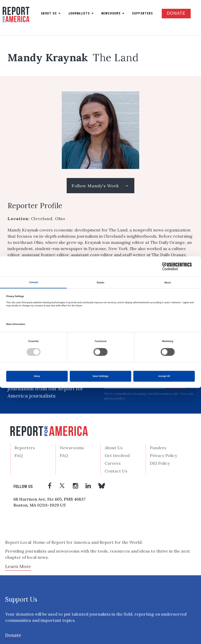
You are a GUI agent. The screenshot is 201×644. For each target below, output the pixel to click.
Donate (176, 13)
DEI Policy (160, 463)
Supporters (142, 13)
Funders (158, 448)
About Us (114, 448)
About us (51, 13)
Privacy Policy (163, 455)
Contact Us (116, 471)
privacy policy (114, 398)
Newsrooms (113, 13)
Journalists (81, 13)
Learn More (18, 566)
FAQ (19, 455)
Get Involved (117, 455)
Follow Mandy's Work (100, 185)
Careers (113, 463)
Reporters (25, 448)
